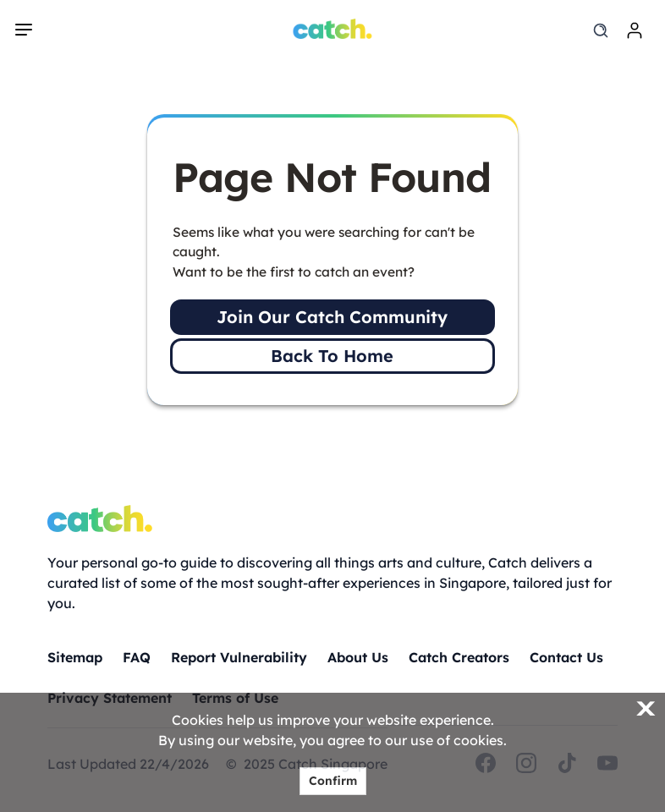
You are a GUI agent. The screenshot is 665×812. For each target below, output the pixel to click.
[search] (601, 30)
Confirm (333, 781)
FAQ (137, 657)
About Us (358, 657)
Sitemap (75, 657)
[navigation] (24, 30)
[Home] (333, 29)
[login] (635, 30)
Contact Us (566, 657)
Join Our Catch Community (332, 317)
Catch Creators (459, 657)
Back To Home (332, 356)
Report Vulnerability (239, 657)
